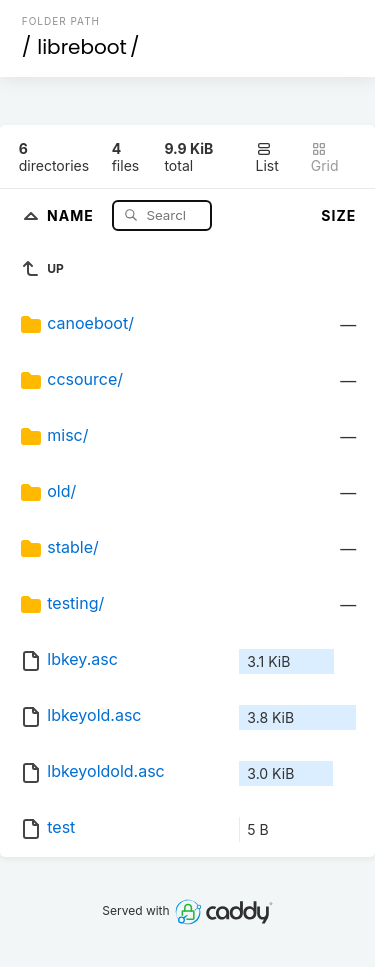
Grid (325, 157)
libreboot (82, 47)
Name (72, 214)
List (267, 157)
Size (338, 215)
